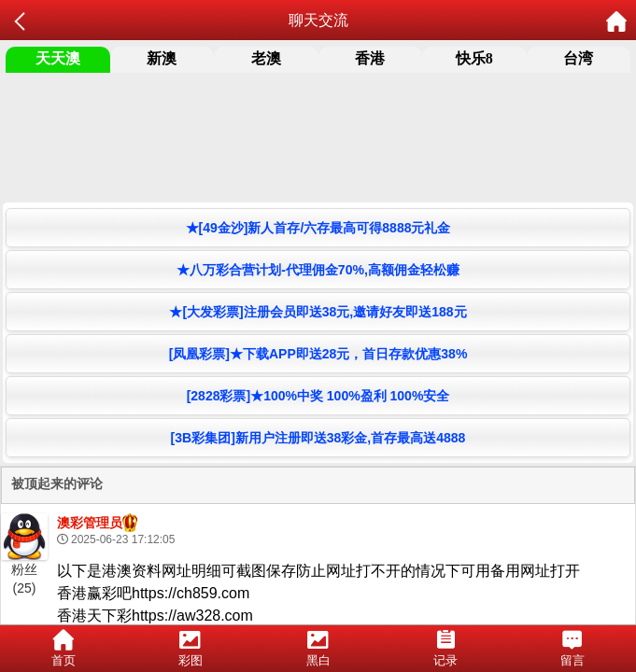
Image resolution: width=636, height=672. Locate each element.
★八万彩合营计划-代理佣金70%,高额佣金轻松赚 (318, 270)
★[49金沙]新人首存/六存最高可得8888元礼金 (318, 228)
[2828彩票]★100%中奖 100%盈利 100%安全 (318, 396)
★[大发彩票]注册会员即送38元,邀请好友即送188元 (318, 312)
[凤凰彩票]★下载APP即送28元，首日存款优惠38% (318, 354)
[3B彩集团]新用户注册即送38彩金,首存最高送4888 (318, 438)
